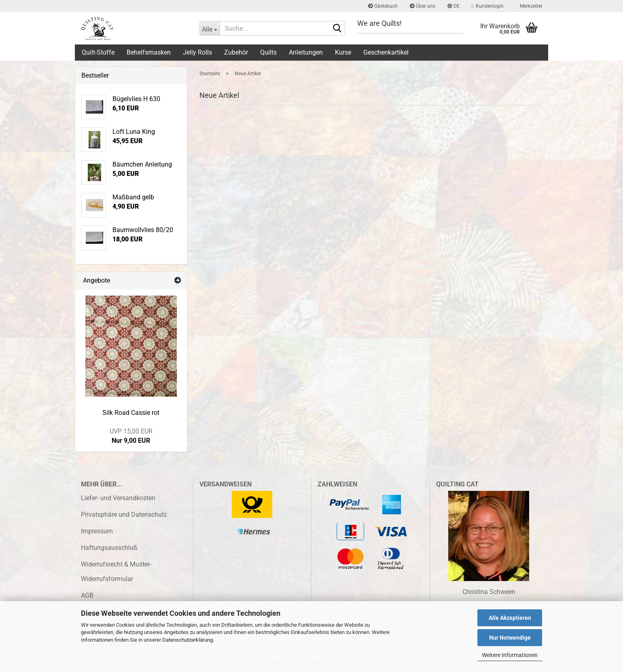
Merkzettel (529, 6)
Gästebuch (383, 6)
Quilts (268, 52)
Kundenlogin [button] (488, 6)
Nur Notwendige (510, 638)
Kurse (343, 52)
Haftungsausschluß (109, 548)
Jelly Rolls (197, 52)
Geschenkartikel (386, 52)
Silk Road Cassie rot (131, 413)
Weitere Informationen (510, 655)
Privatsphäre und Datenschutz (124, 515)
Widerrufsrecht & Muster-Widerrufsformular (116, 572)
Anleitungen (306, 52)
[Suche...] (210, 28)
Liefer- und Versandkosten (118, 498)
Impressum (97, 531)
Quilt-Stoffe (98, 52)
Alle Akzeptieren (510, 618)
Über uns (423, 6)
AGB (87, 595)
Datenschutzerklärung (188, 640)
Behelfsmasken (149, 52)
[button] (453, 6)
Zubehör (236, 52)
